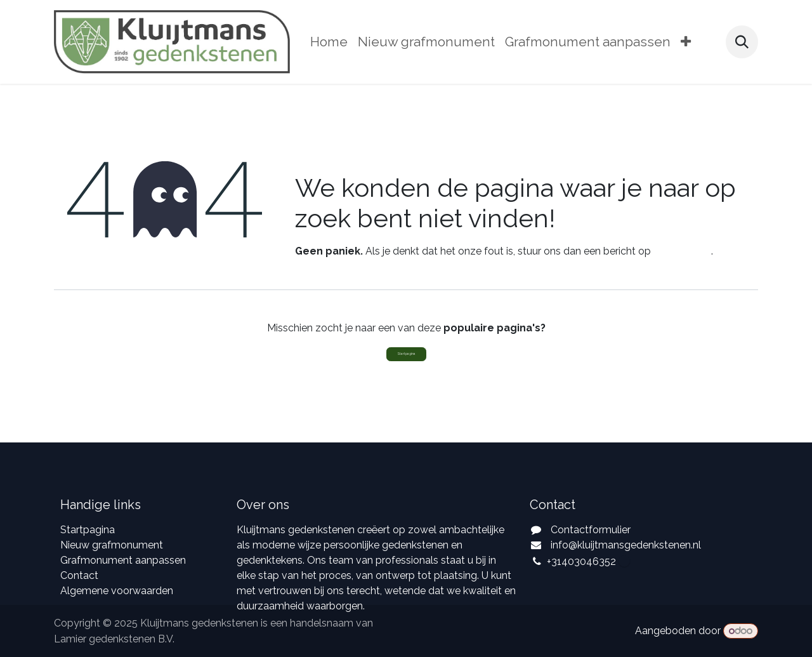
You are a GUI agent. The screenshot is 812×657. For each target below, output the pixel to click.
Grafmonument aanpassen (123, 560)
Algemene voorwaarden (117, 591)
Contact (79, 575)
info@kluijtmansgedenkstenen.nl (626, 545)
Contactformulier (591, 530)
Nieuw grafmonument (112, 545)
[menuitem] (329, 42)
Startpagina (406, 354)
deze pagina (682, 251)
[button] (742, 42)
